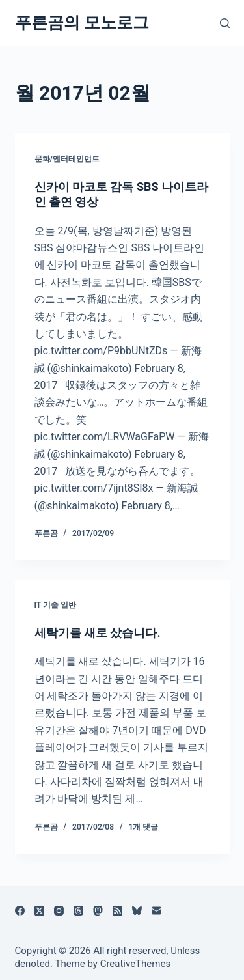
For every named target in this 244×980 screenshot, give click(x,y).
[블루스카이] (137, 911)
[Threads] (78, 911)
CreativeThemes (136, 964)
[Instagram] (59, 911)
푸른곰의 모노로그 (82, 22)
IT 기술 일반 (55, 605)
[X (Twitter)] (39, 911)
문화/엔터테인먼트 (67, 159)
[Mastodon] (98, 911)
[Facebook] (20, 911)
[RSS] (117, 911)
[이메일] (156, 911)
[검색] (225, 23)
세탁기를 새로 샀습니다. (98, 633)
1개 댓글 (144, 827)
